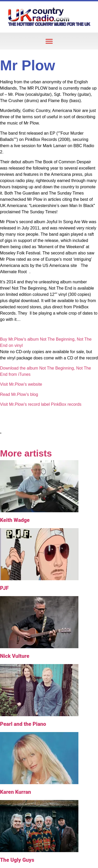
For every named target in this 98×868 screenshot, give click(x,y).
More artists (26, 453)
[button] (49, 41)
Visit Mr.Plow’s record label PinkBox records (41, 404)
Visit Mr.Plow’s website (21, 384)
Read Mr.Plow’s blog (19, 394)
